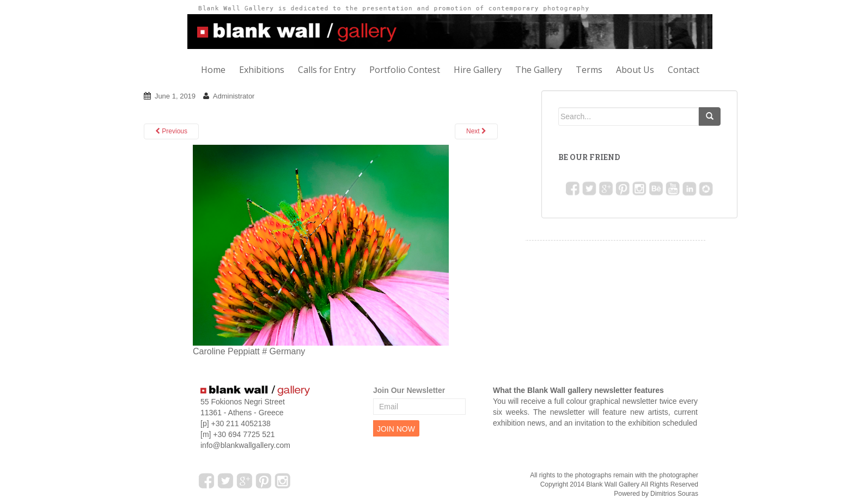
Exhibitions (262, 70)
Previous (171, 131)
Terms (589, 70)
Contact (684, 70)
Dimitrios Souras (674, 494)
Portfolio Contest (405, 70)
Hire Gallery (478, 70)
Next (476, 131)
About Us (635, 70)
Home (213, 70)
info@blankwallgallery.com (245, 445)
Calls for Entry (327, 70)
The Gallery (539, 70)
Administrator (234, 96)
